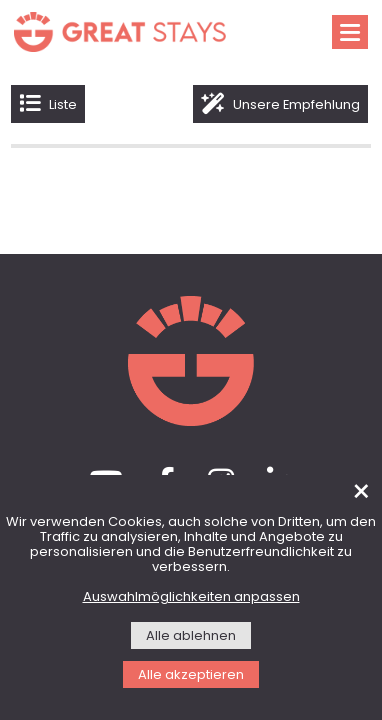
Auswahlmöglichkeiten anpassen (191, 597)
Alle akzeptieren (191, 675)
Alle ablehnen (191, 636)
